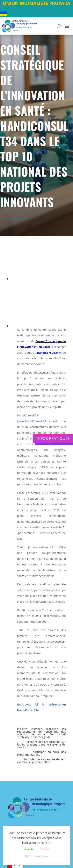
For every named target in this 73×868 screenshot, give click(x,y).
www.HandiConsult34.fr (33, 421)
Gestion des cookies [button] (37, 856)
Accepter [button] (29, 849)
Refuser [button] (45, 849)
